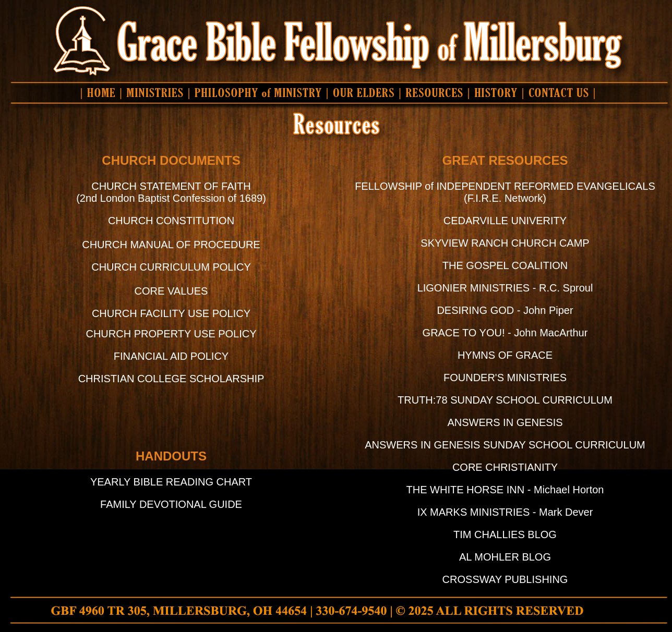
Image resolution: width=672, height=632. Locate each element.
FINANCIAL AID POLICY (171, 356)
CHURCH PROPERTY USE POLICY (171, 334)
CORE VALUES (171, 291)
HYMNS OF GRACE (505, 355)
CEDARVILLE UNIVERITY (505, 221)
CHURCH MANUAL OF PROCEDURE (171, 245)
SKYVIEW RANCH (466, 243)
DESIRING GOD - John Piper (505, 310)
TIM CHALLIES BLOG (505, 534)
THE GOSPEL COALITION (505, 265)
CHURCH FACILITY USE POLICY (171, 313)
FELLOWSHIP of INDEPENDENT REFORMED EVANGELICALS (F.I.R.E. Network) (505, 192)
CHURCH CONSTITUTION (171, 221)
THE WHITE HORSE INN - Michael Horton (505, 490)
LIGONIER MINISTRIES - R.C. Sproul (505, 288)
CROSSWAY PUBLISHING (505, 579)
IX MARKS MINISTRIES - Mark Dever (505, 512)
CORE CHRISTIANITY (505, 467)
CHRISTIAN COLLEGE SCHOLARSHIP (171, 379)
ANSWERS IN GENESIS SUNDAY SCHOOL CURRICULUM (505, 445)
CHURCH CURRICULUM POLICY (171, 267)
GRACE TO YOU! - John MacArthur (505, 333)
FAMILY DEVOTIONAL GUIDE (171, 504)
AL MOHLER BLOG (505, 557)
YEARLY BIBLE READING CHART (171, 482)
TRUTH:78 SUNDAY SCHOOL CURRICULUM (505, 400)
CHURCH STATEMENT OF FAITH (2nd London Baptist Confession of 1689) (171, 192)
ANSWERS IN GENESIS (505, 422)
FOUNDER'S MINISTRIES (505, 378)
